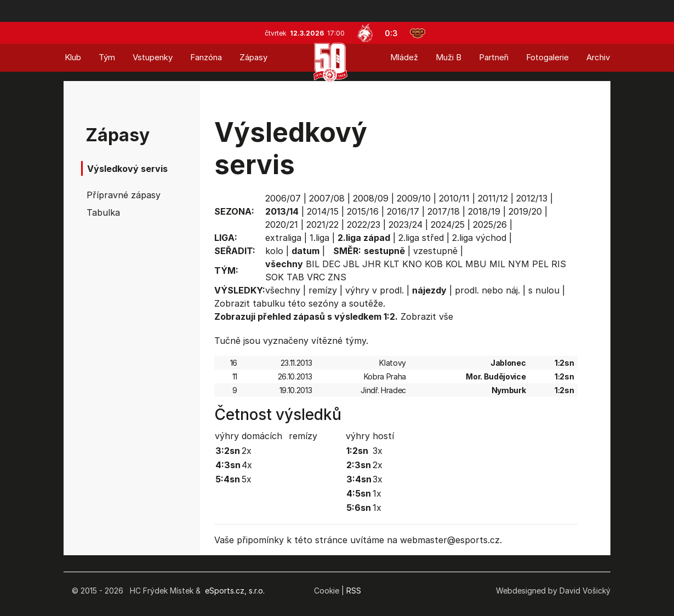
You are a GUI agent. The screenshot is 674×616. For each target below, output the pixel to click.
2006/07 (283, 198)
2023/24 (405, 224)
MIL (497, 264)
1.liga (319, 238)
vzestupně (435, 251)
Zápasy (253, 57)
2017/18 (444, 211)
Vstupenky (153, 57)
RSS (354, 591)
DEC (331, 264)
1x (377, 493)
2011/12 (493, 198)
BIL (313, 264)
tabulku (269, 303)
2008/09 (371, 198)
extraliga (283, 238)
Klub (73, 57)
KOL (454, 264)
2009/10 (414, 198)
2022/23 (364, 224)
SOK (275, 277)
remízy (323, 290)
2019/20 (525, 211)
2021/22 (322, 224)
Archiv (598, 57)
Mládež (404, 57)
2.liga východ (479, 238)
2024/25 (448, 224)
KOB (434, 264)
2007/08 (327, 198)
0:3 (391, 33)
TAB (295, 277)
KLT (392, 264)
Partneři (494, 57)
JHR (372, 264)
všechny (283, 290)
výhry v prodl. (375, 290)
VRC (316, 277)
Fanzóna (206, 57)
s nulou (544, 290)
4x (247, 465)
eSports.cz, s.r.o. (235, 591)
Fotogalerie (547, 57)
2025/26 (490, 224)
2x (247, 451)
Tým (107, 57)
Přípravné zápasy (124, 195)
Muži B (449, 57)
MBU (476, 264)
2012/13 (532, 198)
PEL (540, 264)
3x (378, 451)
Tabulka (103, 212)
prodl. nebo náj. (487, 290)
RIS (559, 264)
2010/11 (454, 198)
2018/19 (484, 211)
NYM (519, 264)
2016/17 (403, 211)
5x (247, 479)
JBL (351, 264)
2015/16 (363, 211)
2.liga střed (421, 238)
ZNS (337, 277)
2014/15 (323, 211)
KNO (412, 264)
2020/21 (282, 224)
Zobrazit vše (427, 316)
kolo (274, 251)
